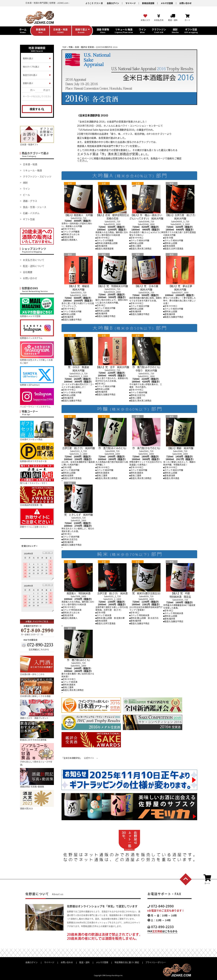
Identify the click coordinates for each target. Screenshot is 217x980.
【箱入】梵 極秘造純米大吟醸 (78, 286)
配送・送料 (84, 962)
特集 (71, 47)
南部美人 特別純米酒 (78, 592)
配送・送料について (34, 266)
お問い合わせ (185, 3)
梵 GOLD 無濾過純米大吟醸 (78, 367)
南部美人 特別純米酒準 (89, 146)
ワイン (26, 189)
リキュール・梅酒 (32, 170)
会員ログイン (113, 3)
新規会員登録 (148, 3)
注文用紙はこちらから (39, 650)
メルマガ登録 (167, 3)
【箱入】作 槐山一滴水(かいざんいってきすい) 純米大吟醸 (146, 215)
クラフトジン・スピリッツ (37, 176)
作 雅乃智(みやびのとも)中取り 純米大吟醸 (146, 367)
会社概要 (28, 272)
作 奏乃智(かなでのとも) (146, 446)
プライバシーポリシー (156, 962)
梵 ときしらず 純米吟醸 (78, 513)
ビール (26, 195)
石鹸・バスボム (31, 213)
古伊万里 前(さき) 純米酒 (112, 592)
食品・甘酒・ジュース (35, 207)
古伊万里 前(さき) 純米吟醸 (78, 446)
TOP (64, 47)
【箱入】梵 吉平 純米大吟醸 (112, 365)
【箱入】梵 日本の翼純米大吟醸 (146, 286)
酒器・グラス (30, 201)
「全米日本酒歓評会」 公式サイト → (80, 758)
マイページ (131, 3)
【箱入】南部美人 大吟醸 (78, 213)
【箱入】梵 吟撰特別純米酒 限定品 (180, 593)
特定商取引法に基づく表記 (127, 962)
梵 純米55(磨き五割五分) (146, 592)
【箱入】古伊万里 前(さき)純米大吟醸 (180, 215)
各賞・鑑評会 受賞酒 (84, 47)
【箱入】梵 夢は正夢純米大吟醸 (180, 286)
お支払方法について (34, 260)
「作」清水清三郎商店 (114, 154)
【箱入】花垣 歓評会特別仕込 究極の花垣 (114, 215)
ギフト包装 (29, 219)
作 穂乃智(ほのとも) (78, 658)
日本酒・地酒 (30, 164)
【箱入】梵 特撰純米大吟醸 (112, 284)
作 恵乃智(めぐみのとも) (112, 446)
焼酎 (25, 183)
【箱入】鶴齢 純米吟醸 (180, 446)
